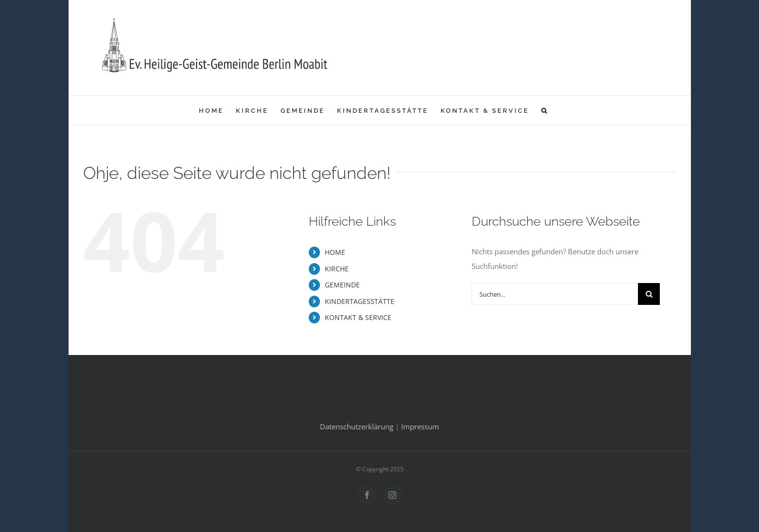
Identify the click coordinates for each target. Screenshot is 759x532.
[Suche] (649, 294)
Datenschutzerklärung (357, 426)
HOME (335, 252)
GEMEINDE (342, 285)
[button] (545, 110)
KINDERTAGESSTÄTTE (360, 301)
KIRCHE (337, 269)
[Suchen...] (555, 294)
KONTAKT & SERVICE (358, 317)
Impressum (420, 426)
